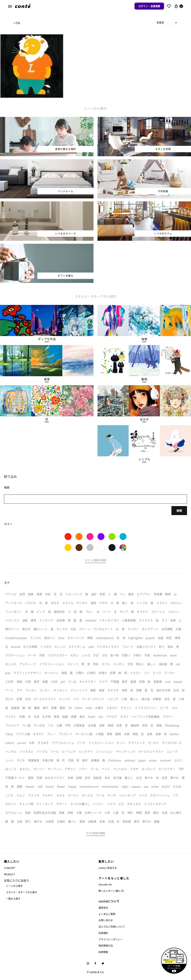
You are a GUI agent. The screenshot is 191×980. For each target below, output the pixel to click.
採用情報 (103, 952)
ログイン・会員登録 (149, 6)
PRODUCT (10, 874)
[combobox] (167, 23)
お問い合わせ (106, 920)
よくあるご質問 (107, 914)
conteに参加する (108, 868)
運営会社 (103, 908)
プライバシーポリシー (110, 939)
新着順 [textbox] (160, 22)
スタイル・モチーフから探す (22, 892)
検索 (179, 510)
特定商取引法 (106, 946)
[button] (47, 339)
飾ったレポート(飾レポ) (111, 891)
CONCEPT (10, 868)
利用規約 (103, 933)
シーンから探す (14, 886)
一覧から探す (13, 899)
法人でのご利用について (112, 927)
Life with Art (105, 885)
